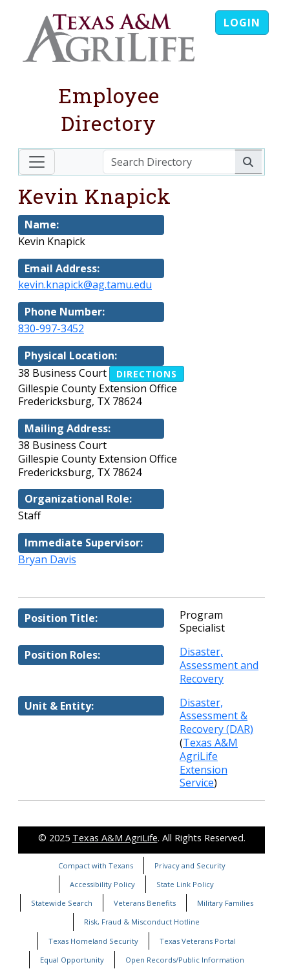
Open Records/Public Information (185, 960)
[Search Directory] (169, 162)
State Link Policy (185, 884)
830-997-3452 (51, 328)
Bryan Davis (47, 559)
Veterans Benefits (145, 903)
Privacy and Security (190, 865)
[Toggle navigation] (37, 162)
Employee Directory (109, 109)
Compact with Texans (96, 865)
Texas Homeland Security (93, 941)
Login (242, 23)
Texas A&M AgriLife (115, 838)
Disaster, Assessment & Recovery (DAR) (216, 716)
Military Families (225, 903)
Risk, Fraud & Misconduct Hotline (142, 922)
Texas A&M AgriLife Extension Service (209, 763)
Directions (147, 374)
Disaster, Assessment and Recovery (219, 665)
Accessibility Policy (102, 884)
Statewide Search (62, 903)
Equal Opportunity (72, 960)
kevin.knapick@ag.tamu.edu (85, 285)
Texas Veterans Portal (198, 941)
